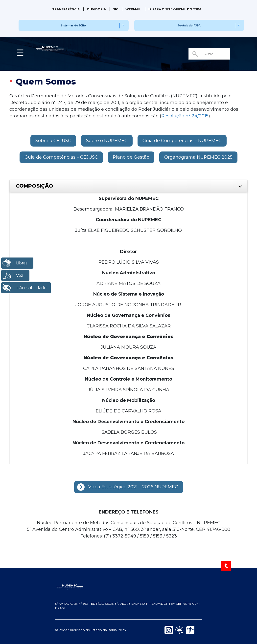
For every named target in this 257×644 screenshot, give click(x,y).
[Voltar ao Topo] (226, 566)
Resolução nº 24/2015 (185, 116)
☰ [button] (20, 53)
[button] (53, 141)
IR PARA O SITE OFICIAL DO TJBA (175, 9)
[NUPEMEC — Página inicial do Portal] (128, 587)
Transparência (66, 9)
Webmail (133, 9)
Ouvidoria (96, 9)
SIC (116, 9)
